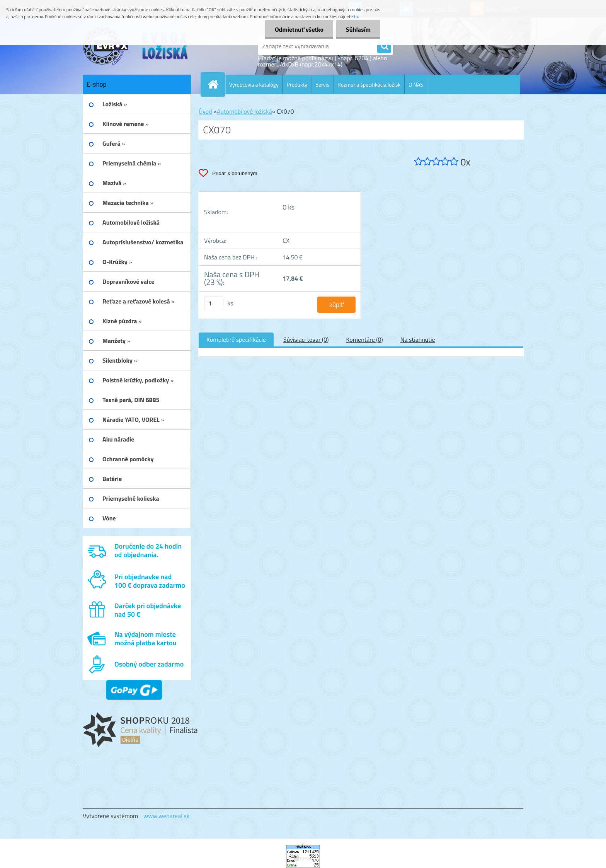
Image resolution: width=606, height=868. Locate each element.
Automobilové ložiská (244, 111)
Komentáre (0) (364, 339)
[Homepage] (216, 84)
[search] (384, 46)
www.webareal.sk (167, 816)
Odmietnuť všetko (299, 29)
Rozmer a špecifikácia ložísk (369, 84)
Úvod (205, 111)
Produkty (297, 84)
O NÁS (416, 84)
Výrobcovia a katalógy (254, 84)
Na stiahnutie (418, 339)
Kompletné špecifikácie (236, 339)
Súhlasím (358, 29)
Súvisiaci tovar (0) (306, 339)
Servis (322, 84)
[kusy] (214, 303)
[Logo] (136, 46)
